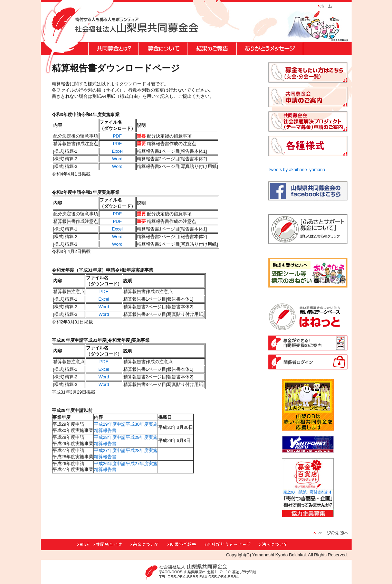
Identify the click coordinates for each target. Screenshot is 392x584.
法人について (284, 544)
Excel (117, 151)
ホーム (329, 6)
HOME (84, 544)
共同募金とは (111, 544)
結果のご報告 (185, 544)
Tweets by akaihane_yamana (297, 169)
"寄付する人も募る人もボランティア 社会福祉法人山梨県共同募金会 (137, 25)
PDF (117, 136)
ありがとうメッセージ (231, 544)
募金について (148, 544)
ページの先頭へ (331, 533)
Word (117, 159)
